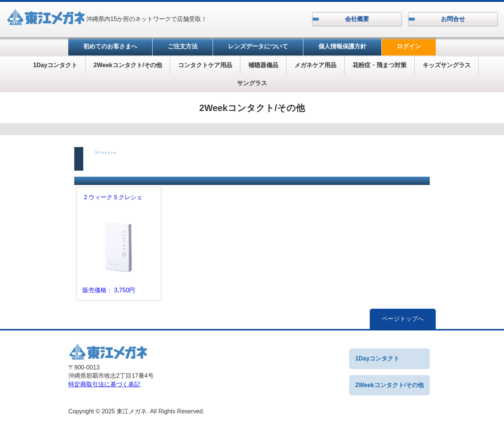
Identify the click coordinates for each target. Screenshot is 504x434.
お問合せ (453, 19)
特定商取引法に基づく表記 (104, 384)
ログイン (409, 46)
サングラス (252, 83)
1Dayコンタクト (55, 65)
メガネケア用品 (315, 65)
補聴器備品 (263, 65)
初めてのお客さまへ (110, 46)
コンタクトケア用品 (205, 65)
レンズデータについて (258, 46)
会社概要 (357, 19)
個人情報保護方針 (342, 46)
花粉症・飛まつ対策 (379, 65)
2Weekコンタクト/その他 (128, 65)
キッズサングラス (447, 65)
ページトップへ (403, 319)
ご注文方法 (183, 46)
